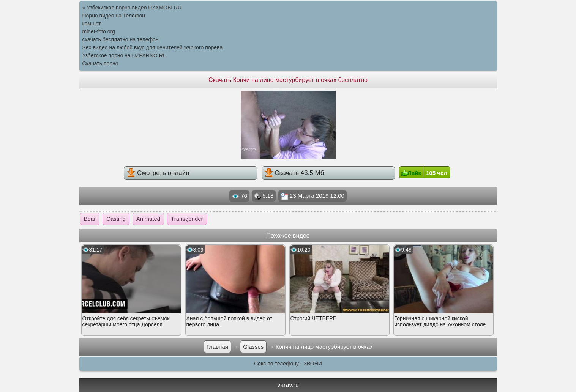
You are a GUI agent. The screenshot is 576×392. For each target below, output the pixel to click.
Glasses (253, 347)
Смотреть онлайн (158, 173)
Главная (217, 347)
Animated (148, 219)
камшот (92, 24)
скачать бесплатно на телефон (121, 39)
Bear (90, 219)
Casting (116, 219)
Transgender (187, 219)
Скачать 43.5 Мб (294, 173)
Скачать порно (100, 63)
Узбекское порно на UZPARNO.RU (125, 55)
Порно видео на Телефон (114, 16)
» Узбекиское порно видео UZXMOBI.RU (132, 8)
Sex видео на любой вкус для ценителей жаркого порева (153, 47)
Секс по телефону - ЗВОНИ (288, 364)
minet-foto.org (99, 31)
